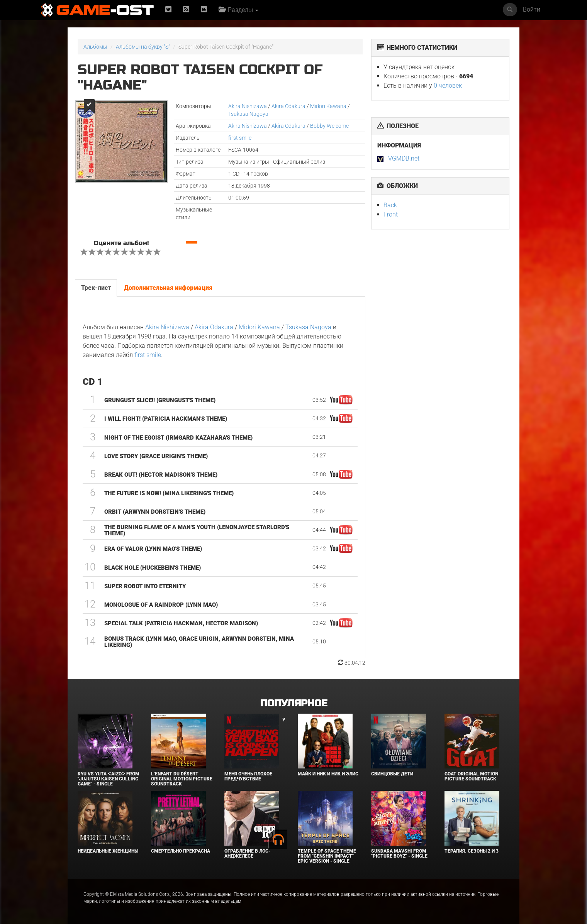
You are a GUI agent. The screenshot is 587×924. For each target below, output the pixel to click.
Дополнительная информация (168, 288)
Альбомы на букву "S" (143, 47)
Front (391, 214)
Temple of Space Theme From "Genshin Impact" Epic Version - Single (327, 856)
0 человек (448, 85)
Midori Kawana (328, 106)
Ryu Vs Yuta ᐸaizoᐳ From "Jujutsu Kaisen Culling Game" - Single (109, 779)
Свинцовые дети (392, 774)
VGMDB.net (404, 158)
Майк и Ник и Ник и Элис (328, 774)
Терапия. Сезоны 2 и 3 (472, 851)
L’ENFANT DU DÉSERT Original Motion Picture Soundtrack (182, 779)
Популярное (294, 703)
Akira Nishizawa (248, 106)
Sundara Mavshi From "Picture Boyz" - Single (399, 854)
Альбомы (95, 47)
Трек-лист (96, 288)
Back (390, 205)
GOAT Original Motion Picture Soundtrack (471, 776)
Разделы (238, 10)
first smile (240, 138)
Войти (532, 9)
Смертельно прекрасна (181, 851)
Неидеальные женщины (108, 851)
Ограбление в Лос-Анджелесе (247, 854)
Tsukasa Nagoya (248, 114)
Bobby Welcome (329, 126)
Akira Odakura (288, 106)
